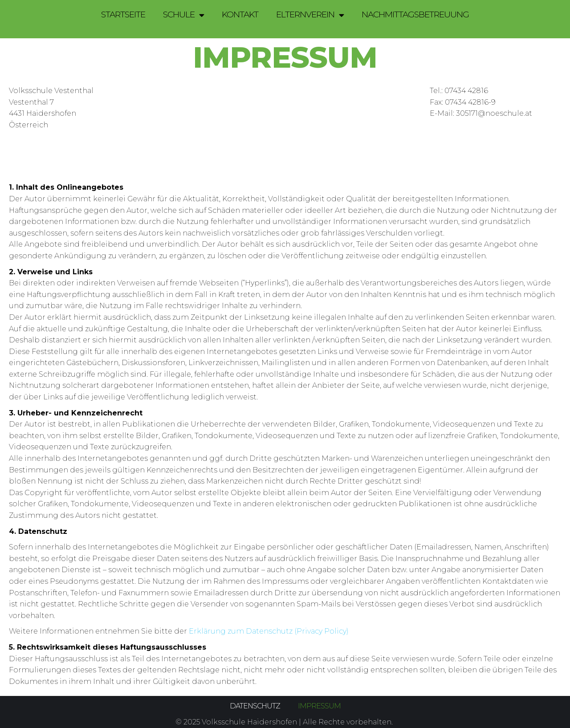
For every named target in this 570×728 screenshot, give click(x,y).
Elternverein (310, 15)
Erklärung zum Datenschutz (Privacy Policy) (269, 631)
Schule (183, 15)
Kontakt (240, 14)
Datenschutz (255, 706)
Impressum (319, 706)
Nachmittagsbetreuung (415, 14)
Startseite (123, 14)
